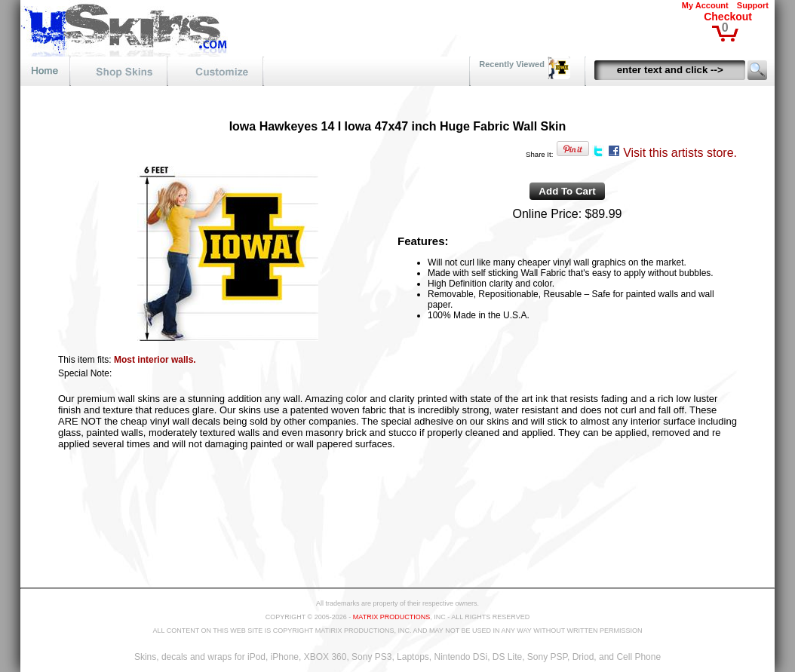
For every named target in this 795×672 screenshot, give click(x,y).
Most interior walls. (155, 360)
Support (753, 5)
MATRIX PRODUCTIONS (391, 617)
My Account (705, 5)
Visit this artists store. (680, 153)
